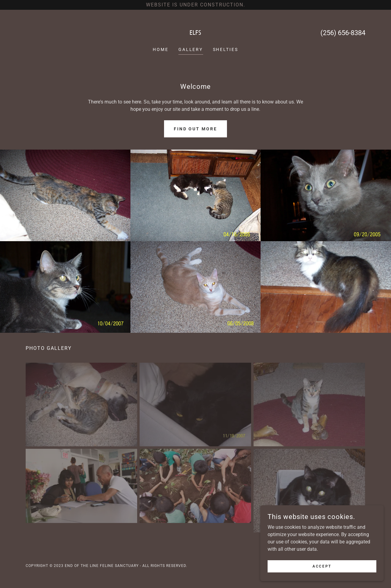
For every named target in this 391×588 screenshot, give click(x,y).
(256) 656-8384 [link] (343, 33)
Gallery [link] (191, 49)
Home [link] (161, 49)
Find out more (196, 129)
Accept (322, 566)
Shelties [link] (226, 49)
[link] (196, 33)
